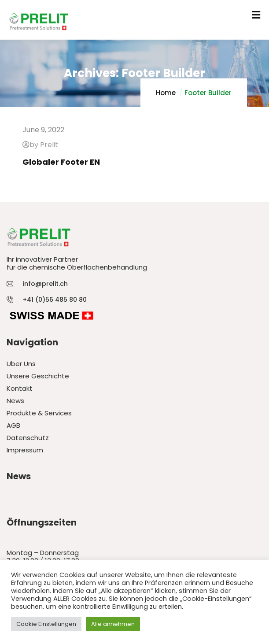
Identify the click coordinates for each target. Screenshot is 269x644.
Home (166, 93)
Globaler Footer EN (61, 162)
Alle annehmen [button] (113, 624)
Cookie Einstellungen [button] (46, 624)
